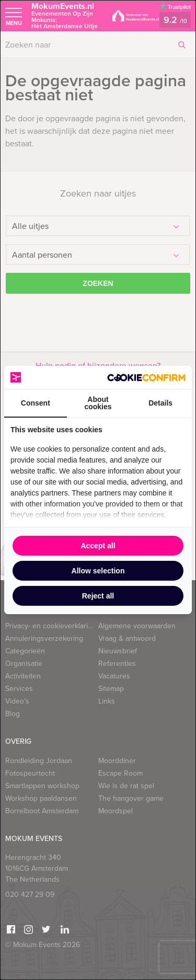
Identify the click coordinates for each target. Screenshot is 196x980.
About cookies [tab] (98, 403)
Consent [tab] (36, 403)
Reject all (98, 596)
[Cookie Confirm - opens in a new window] (146, 378)
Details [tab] (160, 403)
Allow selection (98, 571)
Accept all (98, 546)
